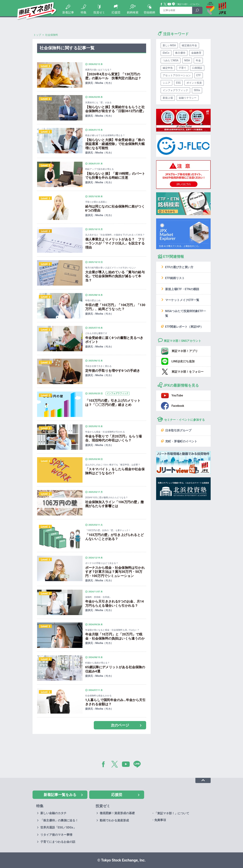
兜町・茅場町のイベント (181, 441)
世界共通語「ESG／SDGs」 (58, 827)
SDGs (197, 90)
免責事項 (160, 820)
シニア (166, 83)
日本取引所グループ (178, 430)
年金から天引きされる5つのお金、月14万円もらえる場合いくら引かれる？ (115, 603)
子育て (182, 68)
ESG (178, 83)
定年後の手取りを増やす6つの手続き (113, 371)
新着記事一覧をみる (60, 795)
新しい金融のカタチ (53, 813)
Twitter (165, 4)
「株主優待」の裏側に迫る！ (59, 820)
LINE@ (138, 765)
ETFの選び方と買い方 (179, 267)
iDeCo (166, 53)
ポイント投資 (194, 83)
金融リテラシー (188, 98)
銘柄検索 (133, 12)
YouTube (169, 4)
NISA (187, 60)
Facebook (162, 4)
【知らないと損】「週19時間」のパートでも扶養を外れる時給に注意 (115, 176)
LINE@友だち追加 (183, 361)
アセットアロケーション (177, 75)
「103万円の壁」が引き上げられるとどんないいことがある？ (115, 537)
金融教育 (196, 53)
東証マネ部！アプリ (185, 351)
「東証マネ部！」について (187, 4)
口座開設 (197, 68)
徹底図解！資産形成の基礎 (117, 813)
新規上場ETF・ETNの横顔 (182, 289)
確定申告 (168, 68)
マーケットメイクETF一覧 (182, 300)
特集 (84, 12)
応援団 (116, 12)
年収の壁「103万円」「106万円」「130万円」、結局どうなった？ (115, 307)
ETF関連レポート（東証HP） (184, 327)
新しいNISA (169, 45)
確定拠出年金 (189, 45)
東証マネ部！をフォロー (188, 372)
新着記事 (68, 12)
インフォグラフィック (175, 90)
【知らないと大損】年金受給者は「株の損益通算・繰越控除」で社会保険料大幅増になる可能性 (115, 144)
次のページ (120, 725)
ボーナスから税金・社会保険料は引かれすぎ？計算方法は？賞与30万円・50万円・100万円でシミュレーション (115, 572)
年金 (198, 60)
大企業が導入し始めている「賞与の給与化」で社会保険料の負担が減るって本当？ (115, 276)
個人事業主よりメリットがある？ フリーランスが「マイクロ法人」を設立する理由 (115, 243)
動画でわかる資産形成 (114, 820)
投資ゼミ (99, 12)
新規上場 (168, 98)
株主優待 (180, 53)
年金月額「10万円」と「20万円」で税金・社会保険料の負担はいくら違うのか (115, 636)
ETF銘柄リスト (175, 278)
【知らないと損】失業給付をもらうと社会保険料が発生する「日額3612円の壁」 (116, 109)
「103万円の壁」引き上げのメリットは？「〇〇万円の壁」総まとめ (113, 403)
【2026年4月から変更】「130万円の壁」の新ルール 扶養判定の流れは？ (113, 76)
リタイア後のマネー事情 (56, 835)
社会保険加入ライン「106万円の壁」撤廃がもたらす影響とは (115, 504)
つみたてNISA (171, 60)
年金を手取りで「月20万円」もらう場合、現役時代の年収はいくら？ (114, 438)
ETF (199, 75)
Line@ (174, 4)
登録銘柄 (149, 12)
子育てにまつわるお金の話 (58, 842)
